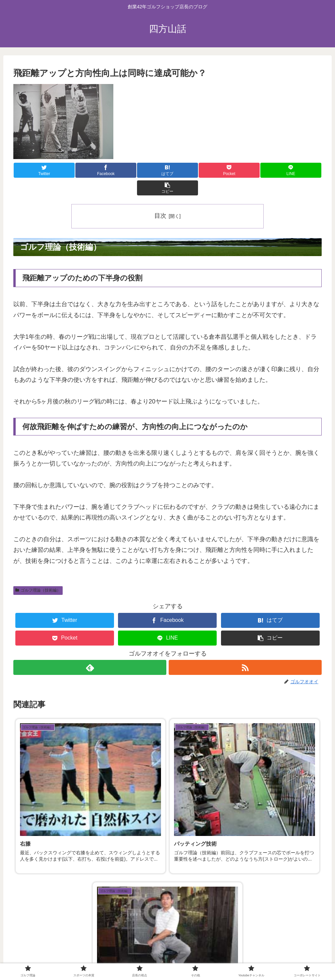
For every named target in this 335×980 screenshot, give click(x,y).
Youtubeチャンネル (204, 959)
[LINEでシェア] (245, 170)
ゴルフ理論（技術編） (38, 573)
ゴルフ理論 (74, 959)
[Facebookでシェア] (90, 170)
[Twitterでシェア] (39, 170)
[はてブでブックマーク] (142, 170)
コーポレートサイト (252, 959)
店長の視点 (144, 959)
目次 (160, 198)
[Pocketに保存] (193, 170)
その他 (170, 959)
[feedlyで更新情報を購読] (90, 650)
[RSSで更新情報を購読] (245, 650)
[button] (296, 170)
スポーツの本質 (109, 959)
